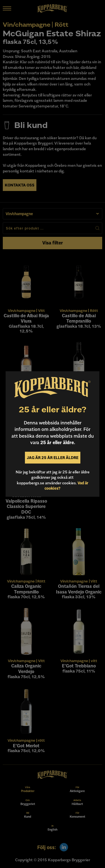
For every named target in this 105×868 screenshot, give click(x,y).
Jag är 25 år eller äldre (53, 457)
